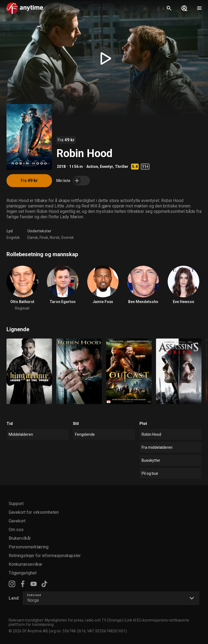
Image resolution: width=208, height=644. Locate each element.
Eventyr (106, 167)
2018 (61, 167)
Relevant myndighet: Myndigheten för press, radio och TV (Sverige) (66, 620)
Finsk (44, 238)
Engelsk (13, 238)
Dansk (33, 238)
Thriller (122, 167)
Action (92, 167)
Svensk (67, 238)
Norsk (55, 238)
